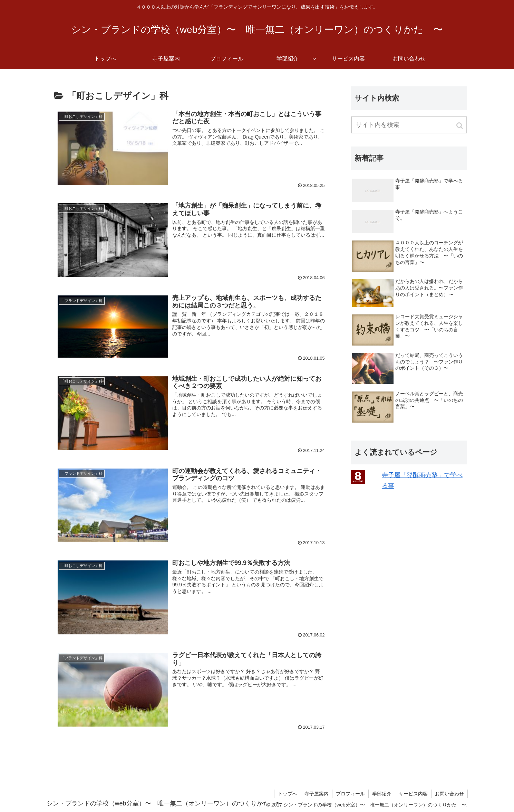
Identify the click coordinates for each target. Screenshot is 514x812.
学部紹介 (382, 794)
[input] (409, 125)
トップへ (288, 794)
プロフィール (350, 794)
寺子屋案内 (317, 794)
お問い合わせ (449, 794)
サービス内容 (413, 794)
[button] (460, 126)
